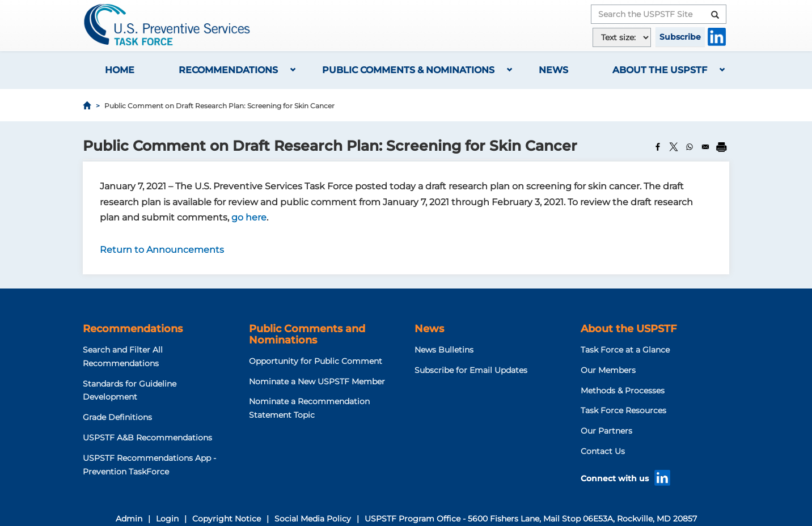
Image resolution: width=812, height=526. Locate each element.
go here (249, 217)
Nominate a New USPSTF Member (317, 381)
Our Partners (606, 431)
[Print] (721, 147)
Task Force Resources (623, 410)
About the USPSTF (660, 70)
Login (167, 519)
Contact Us (603, 451)
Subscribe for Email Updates (471, 370)
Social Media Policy (313, 519)
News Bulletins (444, 350)
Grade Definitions (117, 417)
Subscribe (680, 37)
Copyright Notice (227, 519)
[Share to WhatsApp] (690, 147)
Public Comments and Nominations (307, 334)
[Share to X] (674, 147)
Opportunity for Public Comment (316, 361)
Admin (129, 519)
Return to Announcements (162, 250)
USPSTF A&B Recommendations (147, 438)
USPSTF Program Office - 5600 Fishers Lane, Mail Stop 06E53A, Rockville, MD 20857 (531, 519)
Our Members (608, 370)
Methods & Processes (623, 391)
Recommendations (228, 70)
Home (120, 70)
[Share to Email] (705, 147)
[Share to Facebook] (658, 147)
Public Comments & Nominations (408, 70)
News (553, 70)
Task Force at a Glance (625, 350)
